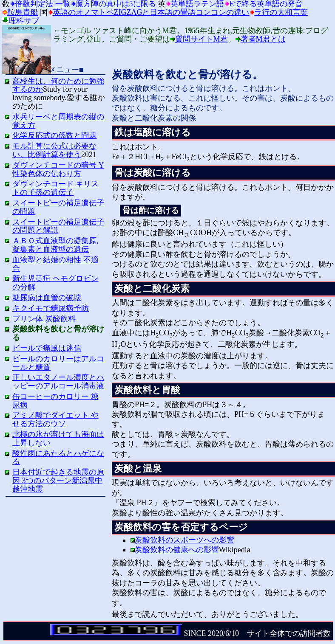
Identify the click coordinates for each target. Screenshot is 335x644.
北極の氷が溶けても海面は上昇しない (58, 439)
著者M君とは (263, 39)
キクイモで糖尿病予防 (51, 308)
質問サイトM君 (202, 39)
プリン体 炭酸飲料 (44, 319)
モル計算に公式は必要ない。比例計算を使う (54, 150)
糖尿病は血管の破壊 (47, 298)
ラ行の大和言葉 (281, 12)
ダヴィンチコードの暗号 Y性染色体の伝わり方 (58, 169)
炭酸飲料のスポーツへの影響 (185, 540)
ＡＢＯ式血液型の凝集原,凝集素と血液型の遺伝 (55, 245)
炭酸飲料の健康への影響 (177, 550)
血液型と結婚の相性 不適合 (55, 264)
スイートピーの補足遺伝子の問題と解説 (58, 226)
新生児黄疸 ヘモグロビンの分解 (55, 283)
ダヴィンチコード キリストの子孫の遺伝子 (55, 188)
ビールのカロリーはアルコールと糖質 (58, 363)
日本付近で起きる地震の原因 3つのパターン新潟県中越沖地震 (58, 481)
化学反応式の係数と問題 (54, 135)
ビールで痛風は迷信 (47, 348)
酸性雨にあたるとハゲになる (58, 458)
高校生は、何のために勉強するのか (58, 85)
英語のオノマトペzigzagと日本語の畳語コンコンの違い (151, 12)
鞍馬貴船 (23, 12)
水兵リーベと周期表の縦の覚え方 (58, 121)
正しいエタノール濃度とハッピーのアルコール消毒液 (58, 382)
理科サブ (24, 21)
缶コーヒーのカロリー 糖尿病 (55, 401)
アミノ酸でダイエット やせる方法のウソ (55, 419)
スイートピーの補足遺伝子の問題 (58, 207)
